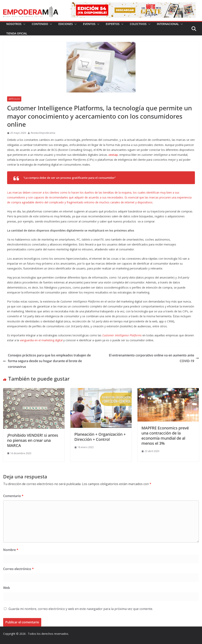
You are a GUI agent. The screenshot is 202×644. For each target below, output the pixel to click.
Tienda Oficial (17, 33)
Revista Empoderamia (43, 133)
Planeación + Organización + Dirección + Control (100, 437)
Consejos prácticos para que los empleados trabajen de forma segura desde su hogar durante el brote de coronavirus (47, 361)
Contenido (40, 24)
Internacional (168, 24)
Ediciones (66, 24)
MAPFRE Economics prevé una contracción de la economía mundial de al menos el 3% (165, 436)
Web (7, 588)
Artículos (14, 99)
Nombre (11, 550)
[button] (23, 24)
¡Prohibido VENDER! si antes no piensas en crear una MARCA (33, 440)
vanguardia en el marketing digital (42, 340)
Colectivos (138, 24)
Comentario (13, 496)
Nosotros (14, 24)
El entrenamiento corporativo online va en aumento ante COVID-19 (154, 358)
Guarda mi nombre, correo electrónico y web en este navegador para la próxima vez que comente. (81, 609)
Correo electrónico (18, 569)
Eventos (89, 24)
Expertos (113, 24)
